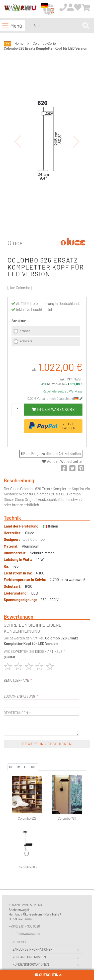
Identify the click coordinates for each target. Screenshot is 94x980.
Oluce (15, 243)
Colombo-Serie (44, 43)
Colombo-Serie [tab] (23, 767)
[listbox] (46, 337)
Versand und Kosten (29, 957)
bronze (25, 331)
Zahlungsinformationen (32, 949)
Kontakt (19, 942)
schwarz (26, 341)
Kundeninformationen (31, 964)
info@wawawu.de (28, 934)
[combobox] (57, 26)
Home (19, 43)
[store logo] (20, 9)
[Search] (86, 25)
